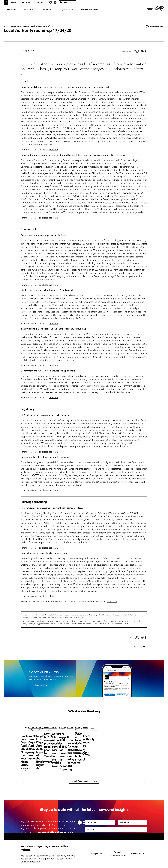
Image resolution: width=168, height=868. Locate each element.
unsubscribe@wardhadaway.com (55, 832)
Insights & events (66, 10)
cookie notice (63, 836)
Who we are (11, 10)
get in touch (112, 602)
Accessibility (40, 2)
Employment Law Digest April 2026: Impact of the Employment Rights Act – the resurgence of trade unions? (129, 739)
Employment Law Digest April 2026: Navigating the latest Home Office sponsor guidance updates (39, 739)
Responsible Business (90, 10)
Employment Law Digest (36, 728)
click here (53, 150)
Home (6, 26)
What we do (29, 10)
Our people (47, 10)
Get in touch (26, 2)
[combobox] (67, 2)
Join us (14, 2)
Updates (26, 26)
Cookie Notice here (31, 862)
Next (145, 782)
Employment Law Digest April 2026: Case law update (84, 736)
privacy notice (43, 836)
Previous (23, 782)
